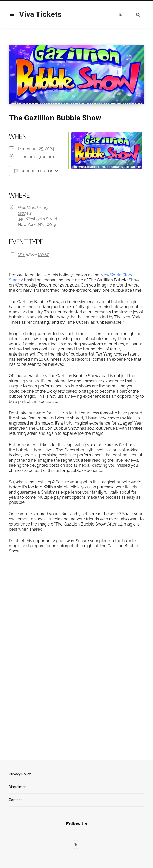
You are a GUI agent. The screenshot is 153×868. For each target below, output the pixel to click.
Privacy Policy (20, 774)
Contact (15, 800)
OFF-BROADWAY (33, 254)
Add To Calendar (33, 171)
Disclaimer (17, 787)
